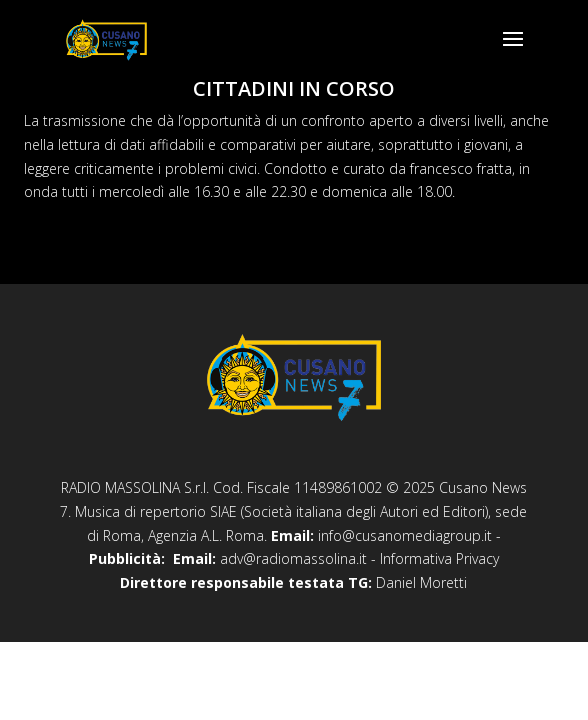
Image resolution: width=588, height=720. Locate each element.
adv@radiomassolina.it (293, 558)
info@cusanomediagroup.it (405, 535)
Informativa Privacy (439, 558)
